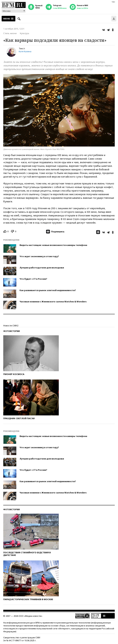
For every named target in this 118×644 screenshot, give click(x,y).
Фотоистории (12, 331)
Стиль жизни (10, 33)
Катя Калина (25, 51)
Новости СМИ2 (11, 326)
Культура (24, 33)
